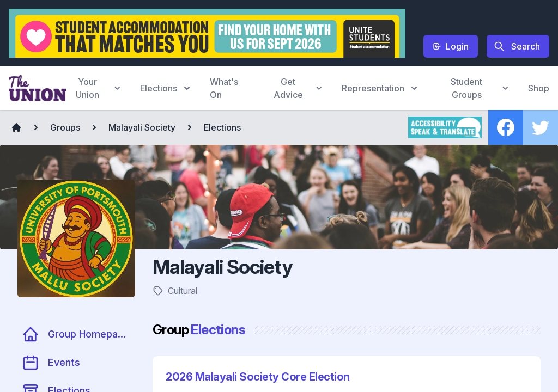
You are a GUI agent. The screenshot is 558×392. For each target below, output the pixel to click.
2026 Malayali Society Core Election (258, 377)
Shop (539, 88)
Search (517, 46)
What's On (224, 88)
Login (451, 46)
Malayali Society (142, 127)
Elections (222, 127)
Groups (65, 127)
